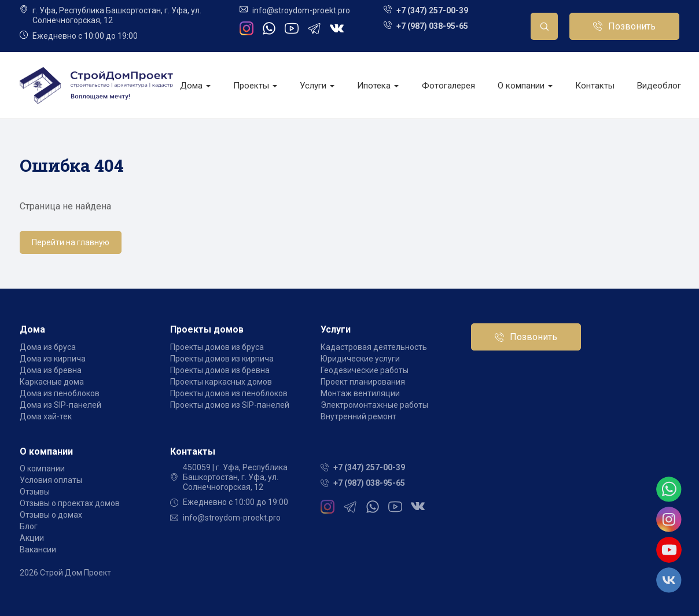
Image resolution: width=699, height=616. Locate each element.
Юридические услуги (360, 359)
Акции (32, 538)
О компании (525, 86)
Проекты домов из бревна (220, 370)
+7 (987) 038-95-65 (432, 26)
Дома (195, 86)
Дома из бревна (51, 370)
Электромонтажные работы (374, 405)
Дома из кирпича (53, 359)
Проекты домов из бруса (217, 347)
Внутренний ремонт (358, 416)
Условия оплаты (51, 480)
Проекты (255, 86)
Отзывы (35, 492)
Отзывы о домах (51, 515)
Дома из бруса (48, 347)
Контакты (595, 86)
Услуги (317, 86)
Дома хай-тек (46, 416)
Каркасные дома (52, 382)
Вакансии (38, 549)
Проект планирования (363, 382)
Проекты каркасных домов (221, 382)
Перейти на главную (71, 242)
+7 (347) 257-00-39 (432, 10)
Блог (29, 526)
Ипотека (378, 86)
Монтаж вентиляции (360, 393)
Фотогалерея (448, 86)
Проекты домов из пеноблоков (229, 393)
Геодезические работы (365, 370)
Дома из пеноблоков (60, 393)
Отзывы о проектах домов (70, 503)
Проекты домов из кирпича (222, 359)
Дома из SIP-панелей (60, 405)
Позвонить (632, 26)
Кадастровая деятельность (374, 347)
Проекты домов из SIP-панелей (230, 405)
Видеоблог (659, 86)
